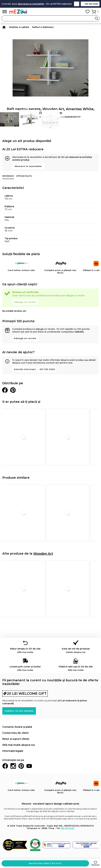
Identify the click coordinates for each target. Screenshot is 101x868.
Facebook (5, 766)
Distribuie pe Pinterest (13, 390)
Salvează (95, 865)
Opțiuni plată (24, 176)
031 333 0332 (91, 4)
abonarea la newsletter (36, 4)
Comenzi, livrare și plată (17, 727)
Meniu (5, 12)
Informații (8, 176)
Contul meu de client (15, 733)
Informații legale (13, 751)
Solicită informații (25, 369)
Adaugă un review (25, 302)
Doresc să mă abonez (19, 711)
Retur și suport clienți (16, 739)
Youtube (29, 766)
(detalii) (79, 332)
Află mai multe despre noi (19, 745)
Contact (77, 4)
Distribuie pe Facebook (5, 390)
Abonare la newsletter (28, 166)
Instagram (13, 766)
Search (97, 18)
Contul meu (81, 12)
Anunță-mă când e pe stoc (45, 863)
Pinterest (21, 766)
